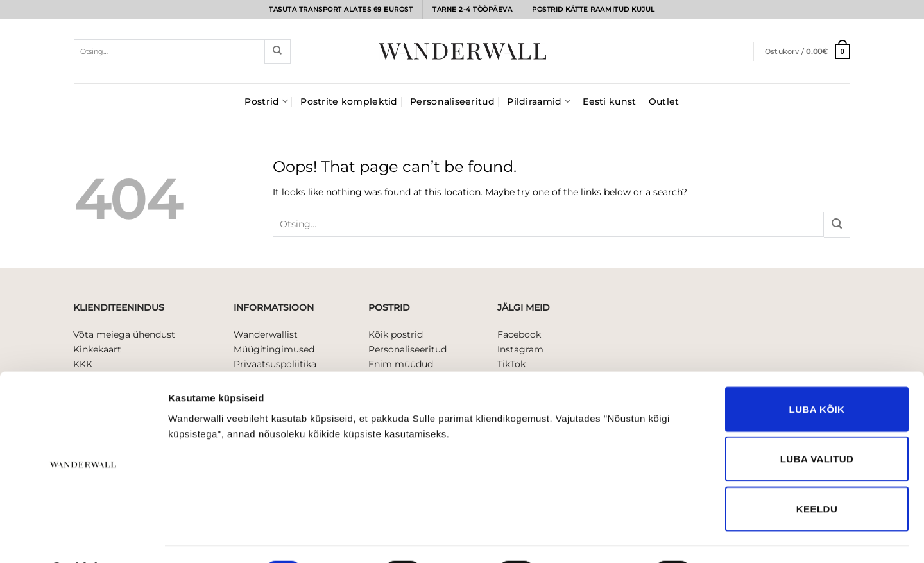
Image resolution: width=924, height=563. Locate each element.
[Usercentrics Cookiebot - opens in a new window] (83, 538)
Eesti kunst (609, 101)
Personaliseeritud (452, 101)
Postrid (266, 101)
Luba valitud (817, 425)
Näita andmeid (749, 538)
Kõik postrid (396, 334)
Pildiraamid (539, 101)
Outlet (664, 101)
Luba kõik (817, 375)
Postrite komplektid (349, 101)
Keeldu (817, 475)
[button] (808, 51)
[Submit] (278, 51)
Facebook (519, 334)
